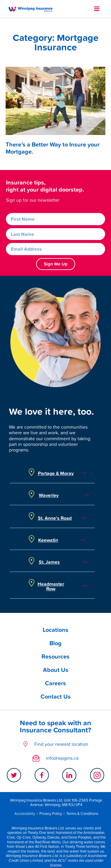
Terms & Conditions (82, 814)
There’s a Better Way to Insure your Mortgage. (53, 148)
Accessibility (25, 814)
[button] (97, 9)
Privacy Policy (51, 814)
